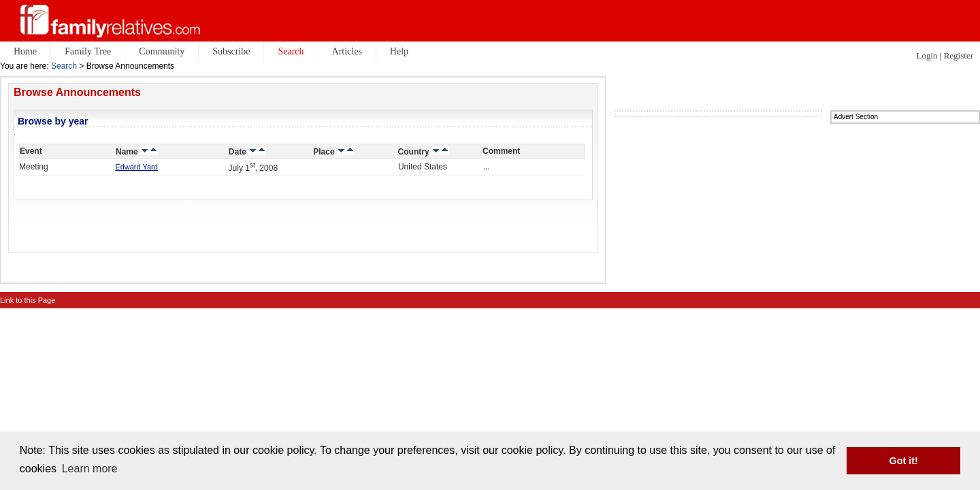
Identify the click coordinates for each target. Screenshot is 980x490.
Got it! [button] (904, 461)
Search (64, 66)
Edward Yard (136, 167)
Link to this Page (28, 300)
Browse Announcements (77, 92)
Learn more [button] (90, 469)
